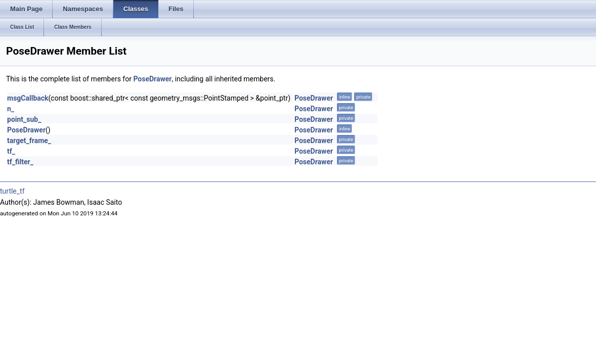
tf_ (11, 151)
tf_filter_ (20, 162)
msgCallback (28, 98)
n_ (11, 109)
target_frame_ (29, 141)
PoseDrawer (152, 79)
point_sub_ (24, 119)
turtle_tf (12, 191)
